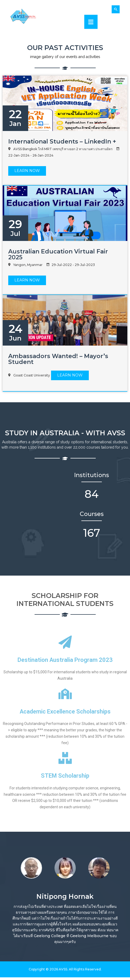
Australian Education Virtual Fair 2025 (58, 254)
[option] (31, 867)
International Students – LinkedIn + (62, 142)
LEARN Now (27, 171)
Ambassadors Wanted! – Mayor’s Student (58, 359)
